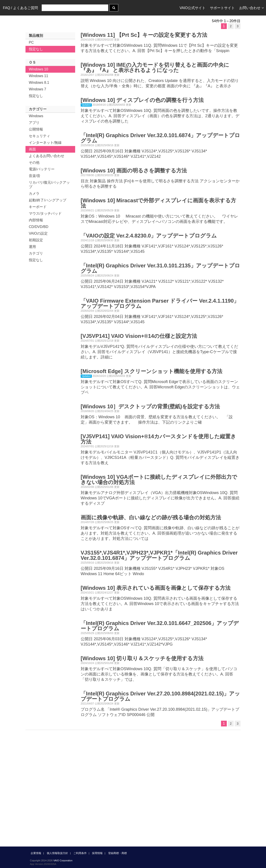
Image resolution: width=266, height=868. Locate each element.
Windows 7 (37, 89)
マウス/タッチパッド (45, 213)
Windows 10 (38, 69)
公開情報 (36, 129)
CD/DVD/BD (39, 227)
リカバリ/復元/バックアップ (49, 185)
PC (31, 42)
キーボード (38, 207)
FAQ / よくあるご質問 (20, 8)
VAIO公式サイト (193, 8)
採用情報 (97, 853)
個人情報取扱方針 (57, 853)
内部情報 (36, 220)
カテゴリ (36, 253)
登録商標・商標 (117, 853)
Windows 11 (38, 76)
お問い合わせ (251, 8)
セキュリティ (39, 136)
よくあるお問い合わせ (47, 156)
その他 (34, 163)
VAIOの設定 (38, 233)
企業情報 (36, 853)
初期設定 (36, 240)
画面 (32, 149)
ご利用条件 (80, 853)
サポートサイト (222, 8)
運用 (32, 247)
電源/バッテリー (42, 169)
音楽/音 (35, 176)
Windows (36, 116)
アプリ (34, 123)
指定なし (36, 49)
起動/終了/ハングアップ (48, 200)
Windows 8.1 (39, 83)
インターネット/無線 (45, 143)
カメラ (34, 194)
